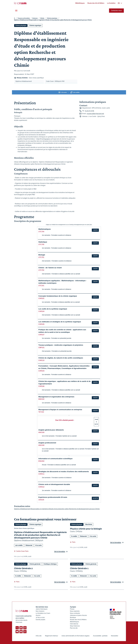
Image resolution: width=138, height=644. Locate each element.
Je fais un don (40, 617)
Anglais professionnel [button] (47, 443)
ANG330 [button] (41, 445)
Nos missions (40, 611)
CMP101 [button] (41, 348)
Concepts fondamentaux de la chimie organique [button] (58, 296)
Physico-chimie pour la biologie (86, 529)
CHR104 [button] (41, 311)
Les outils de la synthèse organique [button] (53, 309)
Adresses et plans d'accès (78, 615)
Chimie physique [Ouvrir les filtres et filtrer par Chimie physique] (21, 25)
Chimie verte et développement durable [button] (54, 484)
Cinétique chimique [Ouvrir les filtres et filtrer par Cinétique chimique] (50, 564)
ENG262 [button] (41, 461)
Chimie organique (52, 18)
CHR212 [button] (41, 487)
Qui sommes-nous (42, 607)
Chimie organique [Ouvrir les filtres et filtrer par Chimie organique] (35, 25)
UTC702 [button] (41, 270)
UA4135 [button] (41, 500)
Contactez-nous (116, 11)
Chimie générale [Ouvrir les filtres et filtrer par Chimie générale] (35, 564)
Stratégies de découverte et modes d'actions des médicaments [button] (64, 472)
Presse (72, 609)
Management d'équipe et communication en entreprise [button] (60, 410)
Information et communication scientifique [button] (55, 459)
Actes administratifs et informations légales (75, 636)
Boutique (73, 617)
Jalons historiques (42, 609)
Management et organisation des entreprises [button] (56, 397)
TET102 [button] (41, 412)
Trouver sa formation (24, 18)
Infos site (39, 636)
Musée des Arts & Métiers (78, 620)
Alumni (38, 615)
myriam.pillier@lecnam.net (95, 114)
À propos (73, 607)
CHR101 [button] (41, 298)
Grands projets (40, 620)
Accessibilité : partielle (100, 636)
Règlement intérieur (52, 636)
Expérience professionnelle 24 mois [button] (53, 497)
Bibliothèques (74, 622)
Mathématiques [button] (45, 229)
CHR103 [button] (41, 371)
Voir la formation (60, 551)
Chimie (42, 18)
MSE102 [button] (41, 399)
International (74, 624)
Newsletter (115, 636)
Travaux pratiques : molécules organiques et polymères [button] (61, 345)
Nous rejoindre (75, 611)
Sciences (35, 18)
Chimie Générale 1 (79, 568)
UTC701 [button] (41, 257)
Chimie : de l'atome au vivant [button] (50, 268)
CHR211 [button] (41, 474)
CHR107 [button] (41, 335)
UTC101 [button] (41, 286)
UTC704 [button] (41, 232)
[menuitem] (80, 3)
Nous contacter (75, 613)
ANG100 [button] (41, 432)
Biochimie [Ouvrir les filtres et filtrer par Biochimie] (89, 524)
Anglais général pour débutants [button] (51, 430)
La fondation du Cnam (43, 613)
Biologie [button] (42, 255)
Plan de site (74, 628)
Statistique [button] (43, 242)
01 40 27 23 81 (90, 111)
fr (15, 18)
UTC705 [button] (41, 244)
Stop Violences (75, 626)
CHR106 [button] (41, 386)
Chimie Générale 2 (23, 568)
